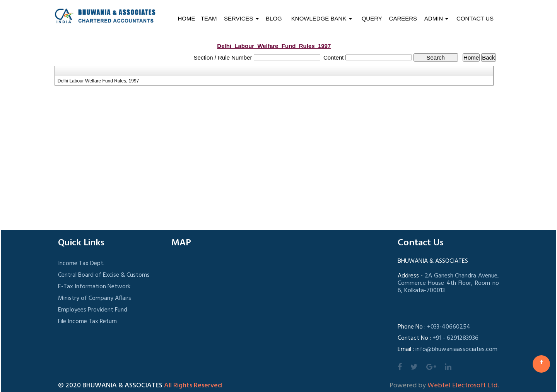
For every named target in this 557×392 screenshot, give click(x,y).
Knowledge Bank (322, 18)
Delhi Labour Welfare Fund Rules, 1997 (98, 81)
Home (186, 18)
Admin (437, 18)
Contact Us (475, 18)
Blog (274, 18)
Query (372, 18)
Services (241, 18)
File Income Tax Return (87, 322)
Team (209, 18)
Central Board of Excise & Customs (104, 275)
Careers (403, 18)
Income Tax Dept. (81, 264)
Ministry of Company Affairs (95, 298)
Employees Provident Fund (93, 310)
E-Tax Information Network (94, 287)
